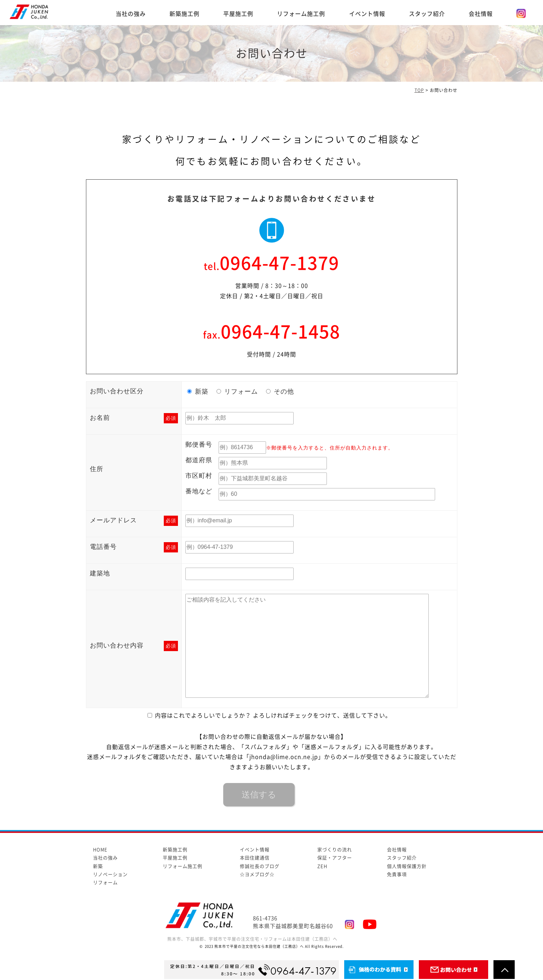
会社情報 (481, 14)
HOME (100, 850)
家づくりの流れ (335, 850)
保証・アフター (335, 858)
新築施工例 (184, 14)
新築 (98, 866)
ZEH (322, 866)
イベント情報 (367, 14)
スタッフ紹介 (427, 14)
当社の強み (131, 14)
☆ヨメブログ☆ (257, 874)
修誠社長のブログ (260, 866)
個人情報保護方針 (407, 866)
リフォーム (105, 883)
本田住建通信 (255, 858)
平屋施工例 (238, 14)
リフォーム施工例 (301, 14)
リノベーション (110, 874)
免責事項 (397, 874)
